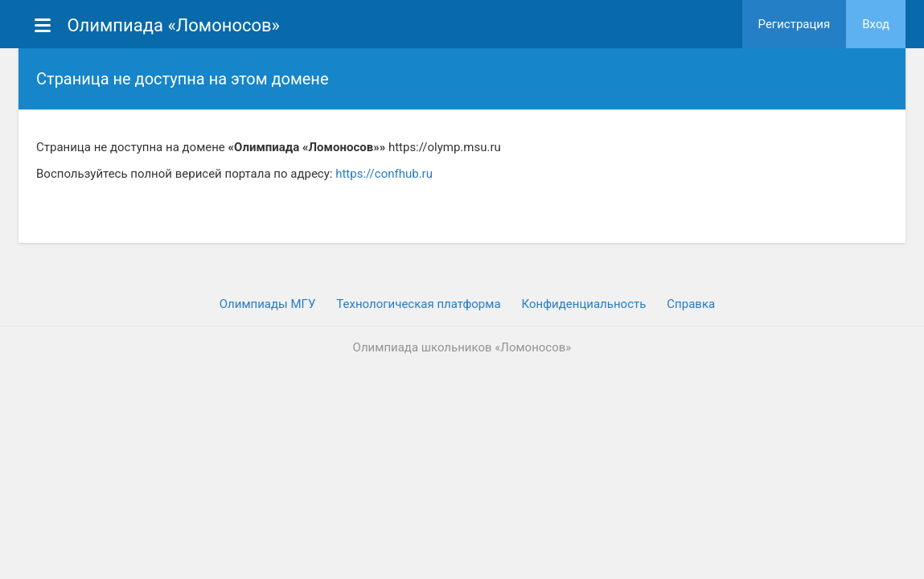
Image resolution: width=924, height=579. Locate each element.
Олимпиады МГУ (268, 304)
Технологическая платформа (418, 304)
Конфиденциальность (584, 304)
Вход (876, 24)
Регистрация (795, 24)
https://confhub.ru (384, 174)
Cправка (691, 304)
